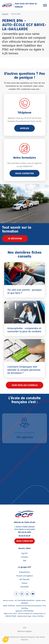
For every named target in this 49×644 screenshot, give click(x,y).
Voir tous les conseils (25, 385)
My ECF (25, 553)
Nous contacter (24, 173)
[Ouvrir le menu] (45, 5)
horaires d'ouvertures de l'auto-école (24, 121)
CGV (24, 628)
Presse (24, 583)
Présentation (25, 572)
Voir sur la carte (24, 532)
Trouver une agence (25, 576)
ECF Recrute (25, 579)
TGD (25, 561)
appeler (24, 128)
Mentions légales (25, 631)
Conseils (24, 557)
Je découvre (15, 238)
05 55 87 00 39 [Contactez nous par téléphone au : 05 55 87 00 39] (24, 535)
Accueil (5, 14)
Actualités (25, 587)
